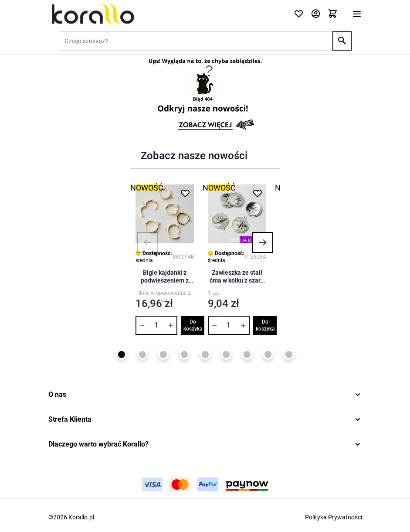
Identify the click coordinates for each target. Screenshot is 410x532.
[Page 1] (122, 355)
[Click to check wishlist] (299, 14)
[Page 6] (226, 355)
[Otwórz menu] (357, 14)
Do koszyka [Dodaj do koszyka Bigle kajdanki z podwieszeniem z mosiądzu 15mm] (193, 325)
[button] (148, 242)
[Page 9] (289, 355)
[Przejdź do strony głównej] (166, 14)
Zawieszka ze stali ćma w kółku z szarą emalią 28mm (237, 277)
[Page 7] (247, 355)
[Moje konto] (316, 14)
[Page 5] (205, 355)
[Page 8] (268, 355)
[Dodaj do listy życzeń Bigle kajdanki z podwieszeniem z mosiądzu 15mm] (185, 193)
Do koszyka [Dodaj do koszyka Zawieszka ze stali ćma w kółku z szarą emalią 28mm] (265, 325)
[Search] (342, 41)
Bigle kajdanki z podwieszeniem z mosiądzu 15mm (165, 277)
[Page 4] (184, 355)
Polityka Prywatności (334, 517)
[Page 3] (163, 355)
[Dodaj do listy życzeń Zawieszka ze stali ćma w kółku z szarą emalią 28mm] (258, 193)
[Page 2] (142, 355)
